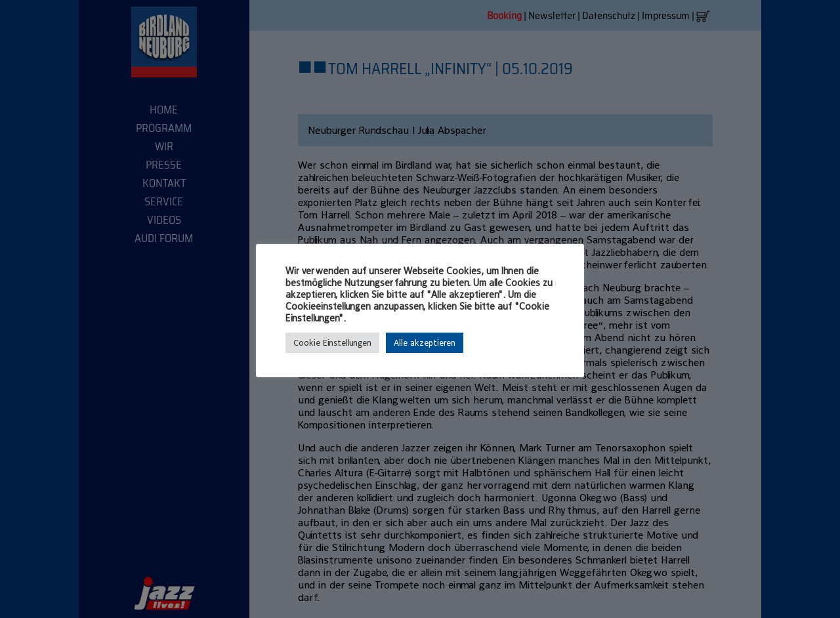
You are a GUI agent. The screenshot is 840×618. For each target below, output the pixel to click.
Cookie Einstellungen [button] (332, 343)
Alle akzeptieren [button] (425, 343)
